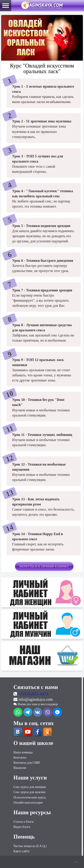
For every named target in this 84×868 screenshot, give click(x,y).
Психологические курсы (30, 797)
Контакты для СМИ (27, 763)
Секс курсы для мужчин (29, 792)
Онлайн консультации (28, 803)
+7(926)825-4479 (33, 694)
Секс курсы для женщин (30, 787)
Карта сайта (21, 851)
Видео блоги (22, 827)
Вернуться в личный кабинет (44, 566)
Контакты (20, 758)
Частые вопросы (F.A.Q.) (30, 846)
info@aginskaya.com (36, 699)
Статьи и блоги (24, 822)
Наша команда (23, 752)
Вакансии (20, 768)
